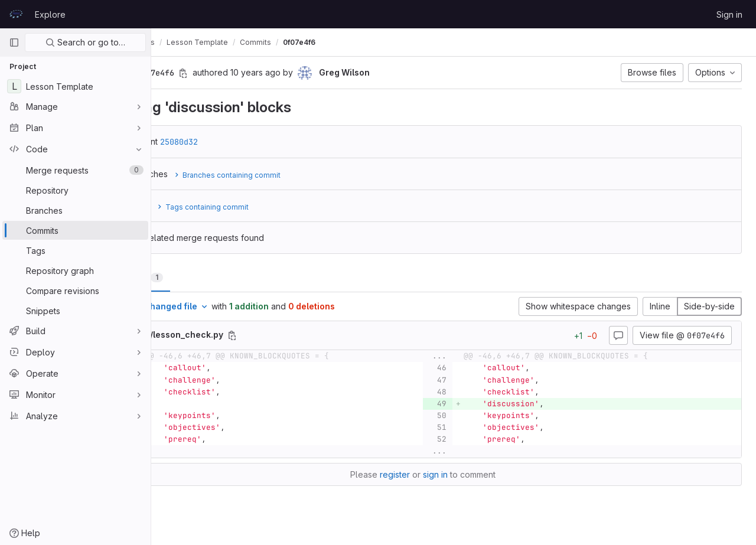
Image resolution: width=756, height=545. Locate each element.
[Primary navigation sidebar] (14, 43)
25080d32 (241, 142)
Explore (50, 14)
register (426, 474)
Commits (317, 42)
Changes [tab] (199, 277)
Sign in (729, 14)
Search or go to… (85, 42)
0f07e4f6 (361, 42)
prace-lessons (191, 42)
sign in (466, 474)
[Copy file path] (294, 335)
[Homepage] (16, 14)
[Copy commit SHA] (245, 73)
